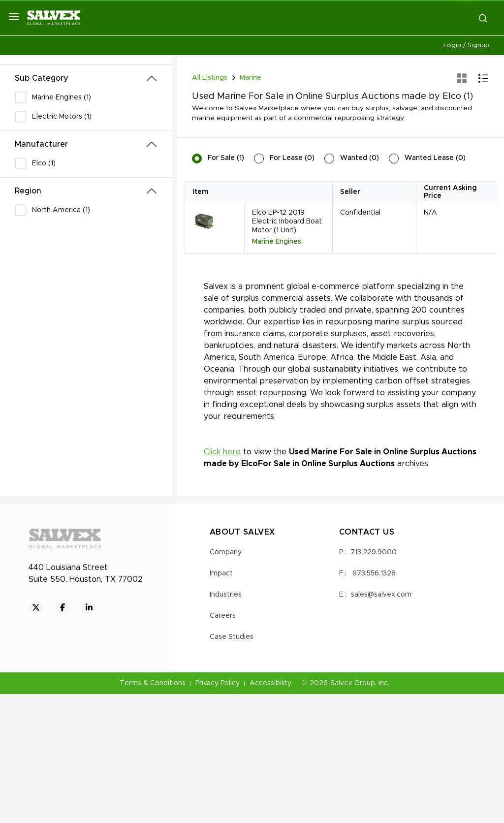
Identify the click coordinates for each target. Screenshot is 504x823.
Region (28, 191)
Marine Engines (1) (62, 97)
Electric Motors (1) (62, 117)
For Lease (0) (292, 158)
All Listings (210, 78)
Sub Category (42, 78)
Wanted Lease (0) (435, 158)
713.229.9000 (374, 552)
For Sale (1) (226, 158)
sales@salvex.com (381, 595)
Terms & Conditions (153, 683)
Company (226, 552)
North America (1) (61, 210)
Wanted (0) (360, 158)
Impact (221, 573)
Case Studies (232, 637)
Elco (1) (44, 163)
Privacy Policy (218, 683)
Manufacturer (41, 144)
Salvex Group (353, 683)
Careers (223, 616)
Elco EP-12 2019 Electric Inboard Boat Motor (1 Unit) (287, 222)
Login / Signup (466, 46)
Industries (226, 595)
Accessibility (270, 683)
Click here (222, 452)
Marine (251, 78)
